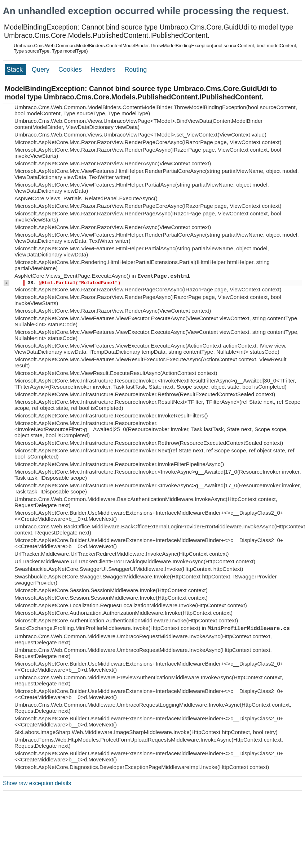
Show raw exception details (37, 783)
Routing (136, 70)
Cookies (71, 70)
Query (41, 70)
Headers (104, 70)
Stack (16, 70)
